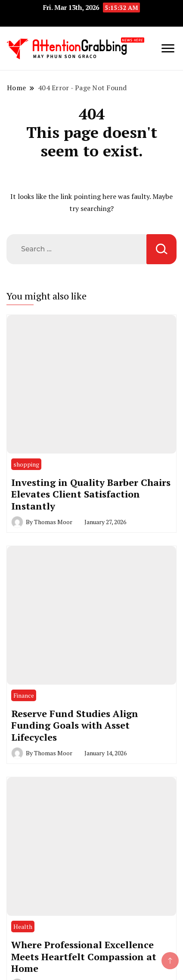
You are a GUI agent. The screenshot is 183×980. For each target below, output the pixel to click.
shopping (26, 464)
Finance (24, 695)
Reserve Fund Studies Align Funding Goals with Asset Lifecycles (75, 725)
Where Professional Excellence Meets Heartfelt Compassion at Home (84, 956)
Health (23, 927)
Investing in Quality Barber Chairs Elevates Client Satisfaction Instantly (91, 494)
